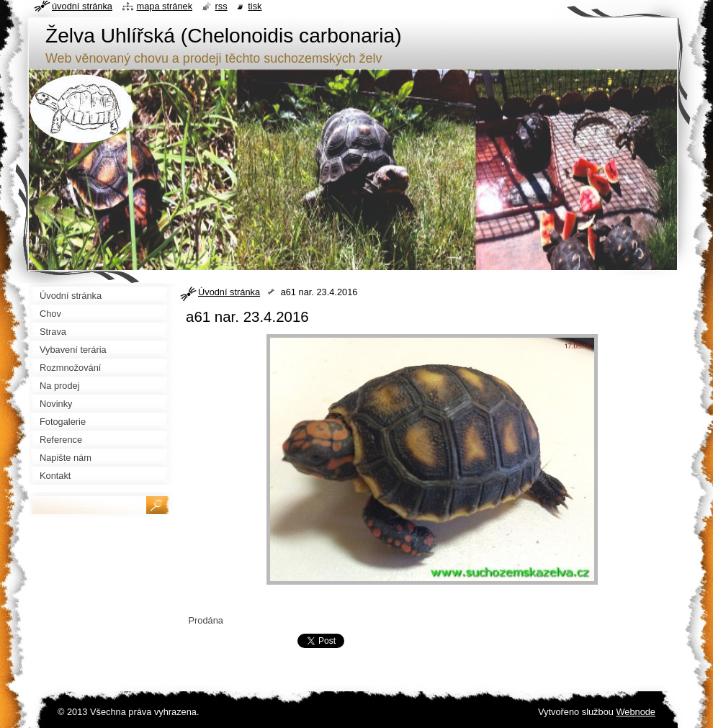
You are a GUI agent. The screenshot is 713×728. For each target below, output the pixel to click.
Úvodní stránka (229, 292)
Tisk (255, 6)
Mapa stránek (165, 6)
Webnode (636, 712)
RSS (221, 6)
